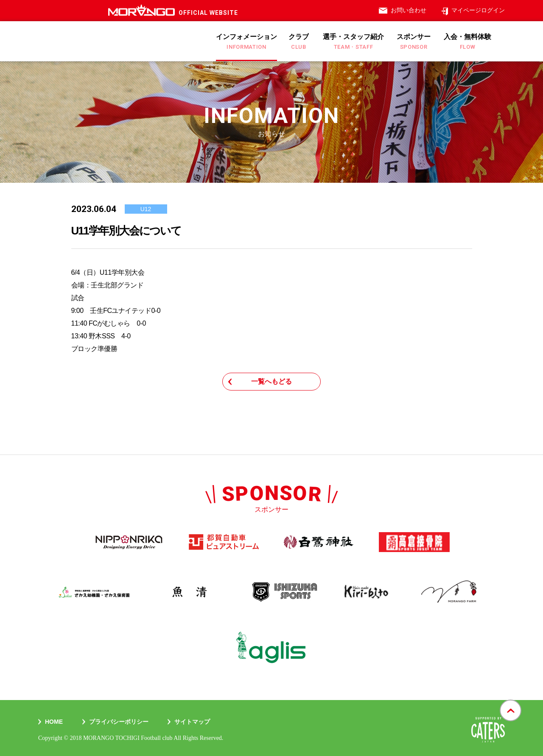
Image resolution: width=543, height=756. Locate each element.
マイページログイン (478, 10)
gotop (511, 700)
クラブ (299, 42)
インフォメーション (246, 42)
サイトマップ (192, 722)
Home (54, 722)
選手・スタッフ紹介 (353, 42)
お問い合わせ (409, 10)
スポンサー (414, 42)
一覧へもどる (271, 381)
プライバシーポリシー (119, 722)
